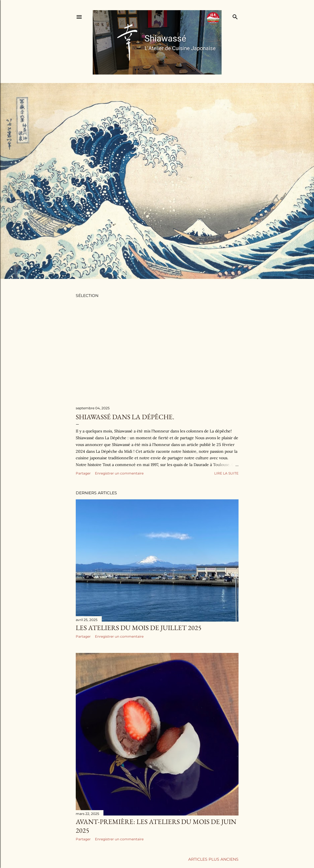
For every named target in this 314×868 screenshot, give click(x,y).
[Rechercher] (235, 16)
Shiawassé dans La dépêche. (125, 417)
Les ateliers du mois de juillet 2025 (139, 628)
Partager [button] (83, 473)
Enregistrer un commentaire (119, 473)
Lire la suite (226, 473)
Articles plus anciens (213, 859)
